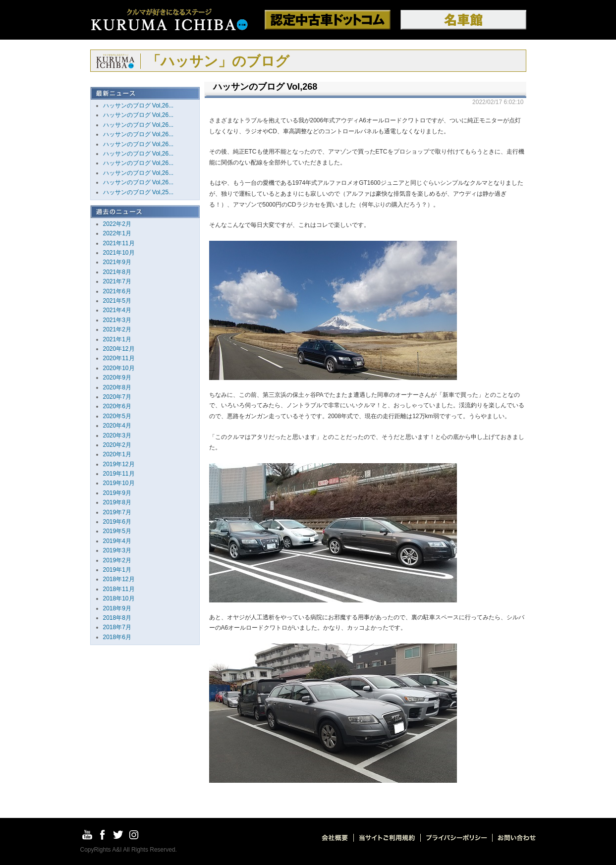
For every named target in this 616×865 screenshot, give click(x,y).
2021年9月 (117, 262)
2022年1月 (117, 233)
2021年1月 (117, 339)
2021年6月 (117, 291)
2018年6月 (117, 637)
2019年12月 (119, 464)
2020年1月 (117, 454)
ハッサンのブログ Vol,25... (139, 192)
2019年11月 (119, 474)
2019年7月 (117, 512)
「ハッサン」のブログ (218, 61)
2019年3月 (117, 550)
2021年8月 (117, 272)
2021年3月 (117, 320)
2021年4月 (117, 310)
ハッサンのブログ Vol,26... (139, 106)
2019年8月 (117, 502)
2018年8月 (117, 618)
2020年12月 (119, 349)
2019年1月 (117, 570)
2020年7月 (117, 397)
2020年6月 (117, 406)
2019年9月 (117, 493)
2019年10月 (119, 483)
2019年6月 (117, 522)
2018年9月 (117, 608)
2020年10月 (119, 368)
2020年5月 (117, 416)
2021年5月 (117, 301)
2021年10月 (119, 253)
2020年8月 (117, 387)
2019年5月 (117, 531)
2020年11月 (119, 358)
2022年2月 (117, 224)
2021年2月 (117, 329)
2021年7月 (117, 281)
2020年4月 (117, 426)
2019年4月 (117, 541)
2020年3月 (117, 435)
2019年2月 (117, 560)
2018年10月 (119, 598)
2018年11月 (119, 589)
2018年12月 (119, 579)
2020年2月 (117, 445)
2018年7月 (117, 627)
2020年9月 (117, 378)
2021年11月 (119, 243)
